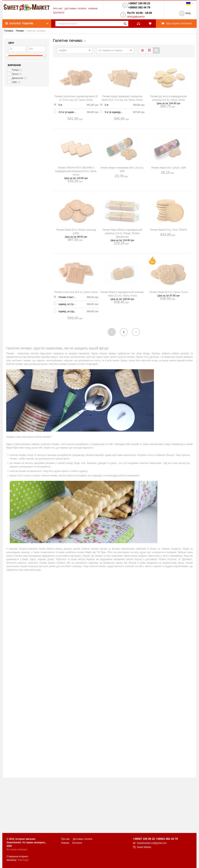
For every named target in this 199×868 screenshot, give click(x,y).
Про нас (58, 9)
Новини (93, 9)
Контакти (59, 13)
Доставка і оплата (75, 9)
